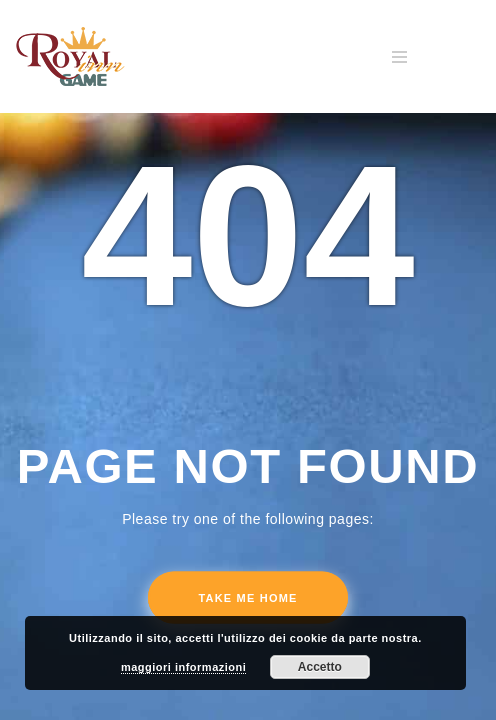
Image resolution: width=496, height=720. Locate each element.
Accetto (320, 667)
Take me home (247, 598)
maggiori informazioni (183, 667)
